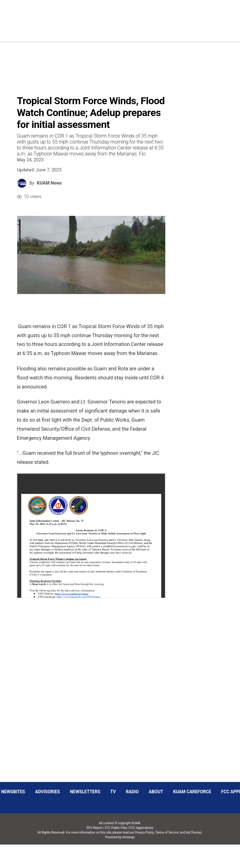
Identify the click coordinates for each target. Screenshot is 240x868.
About (156, 792)
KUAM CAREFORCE (192, 792)
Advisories (47, 792)
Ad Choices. (194, 832)
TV (113, 792)
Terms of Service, (167, 832)
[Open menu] (88, 16)
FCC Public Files (116, 828)
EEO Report (94, 828)
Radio (132, 792)
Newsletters (85, 792)
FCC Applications (141, 828)
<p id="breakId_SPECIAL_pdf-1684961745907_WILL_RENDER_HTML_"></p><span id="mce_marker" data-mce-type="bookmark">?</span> (91, 536)
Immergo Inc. (128, 856)
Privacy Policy (144, 832)
